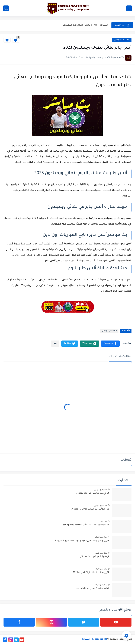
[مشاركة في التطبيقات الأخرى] (55, 344)
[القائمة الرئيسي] (129, 8)
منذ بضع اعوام (101, 537)
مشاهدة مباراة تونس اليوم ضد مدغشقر (85, 25)
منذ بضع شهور (101, 489)
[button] (110, 344)
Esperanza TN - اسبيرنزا (94, 639)
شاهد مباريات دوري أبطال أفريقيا (93, 588)
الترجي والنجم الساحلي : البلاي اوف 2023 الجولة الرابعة (82, 541)
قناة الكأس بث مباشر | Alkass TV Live (91, 509)
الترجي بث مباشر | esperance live (93, 493)
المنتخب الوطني (122, 40)
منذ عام (104, 521)
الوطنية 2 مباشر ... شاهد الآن (94, 557)
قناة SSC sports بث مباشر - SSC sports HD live (86, 525)
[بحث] (6, 8)
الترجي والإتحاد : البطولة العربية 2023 (91, 573)
